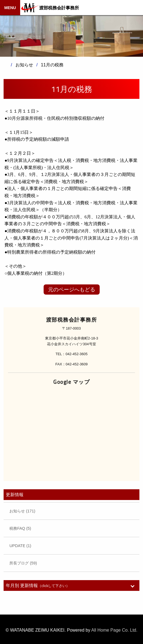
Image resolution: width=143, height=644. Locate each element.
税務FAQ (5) (20, 528)
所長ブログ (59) (23, 563)
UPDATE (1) (20, 546)
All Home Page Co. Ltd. (114, 630)
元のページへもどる (72, 290)
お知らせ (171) (22, 511)
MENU (10, 8)
